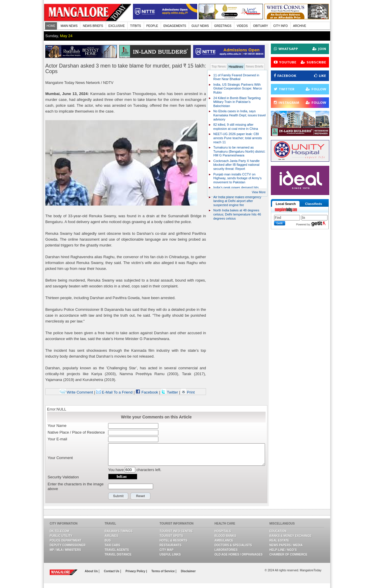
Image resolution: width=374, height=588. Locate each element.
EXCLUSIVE (117, 26)
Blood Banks (225, 536)
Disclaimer (188, 571)
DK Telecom (59, 531)
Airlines (111, 536)
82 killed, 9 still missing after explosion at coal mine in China (236, 127)
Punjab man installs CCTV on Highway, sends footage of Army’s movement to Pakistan (237, 178)
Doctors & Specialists (233, 545)
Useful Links (170, 555)
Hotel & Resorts (173, 540)
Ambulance (224, 540)
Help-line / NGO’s (283, 550)
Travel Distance (118, 555)
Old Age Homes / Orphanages (239, 555)
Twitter (170, 392)
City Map (167, 550)
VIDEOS (242, 26)
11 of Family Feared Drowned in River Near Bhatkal (236, 77)
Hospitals (223, 531)
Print (188, 392)
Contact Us (112, 571)
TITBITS (135, 26)
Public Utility (61, 536)
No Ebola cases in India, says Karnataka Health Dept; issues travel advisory (239, 115)
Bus (108, 540)
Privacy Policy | (136, 571)
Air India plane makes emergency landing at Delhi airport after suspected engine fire (237, 201)
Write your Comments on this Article (156, 417)
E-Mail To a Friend (114, 392)
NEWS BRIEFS (93, 26)
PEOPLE (152, 26)
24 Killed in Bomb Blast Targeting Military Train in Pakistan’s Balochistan (237, 102)
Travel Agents (117, 550)
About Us (92, 571)
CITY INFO (281, 26)
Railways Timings (119, 531)
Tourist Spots (171, 536)
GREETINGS (223, 26)
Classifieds (314, 204)
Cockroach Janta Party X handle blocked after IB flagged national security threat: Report (236, 165)
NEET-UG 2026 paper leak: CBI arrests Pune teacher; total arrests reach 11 (238, 138)
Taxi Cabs (112, 545)
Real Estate (279, 540)
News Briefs (255, 66)
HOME (51, 26)
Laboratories (226, 550)
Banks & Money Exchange (290, 536)
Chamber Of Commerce (288, 555)
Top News (219, 66)
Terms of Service (163, 571)
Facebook (147, 392)
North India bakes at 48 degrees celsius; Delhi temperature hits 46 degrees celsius (237, 214)
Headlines (236, 67)
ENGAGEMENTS (175, 26)
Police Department (66, 540)
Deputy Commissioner (68, 545)
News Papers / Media (286, 545)
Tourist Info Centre (176, 531)
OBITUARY (260, 26)
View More (259, 192)
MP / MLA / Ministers (65, 550)
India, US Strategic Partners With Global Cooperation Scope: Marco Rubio (238, 88)
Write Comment (76, 392)
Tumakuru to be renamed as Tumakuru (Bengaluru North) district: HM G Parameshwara (239, 151)
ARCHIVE (299, 26)
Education (278, 531)
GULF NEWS (200, 26)
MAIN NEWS (69, 26)
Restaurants (170, 545)
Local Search (286, 204)
